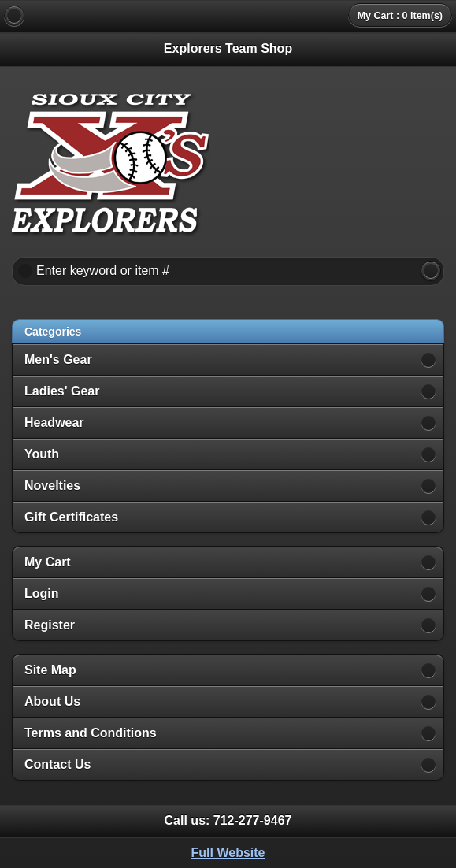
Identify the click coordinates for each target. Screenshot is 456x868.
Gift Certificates (71, 517)
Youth (42, 454)
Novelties (52, 486)
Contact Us (57, 764)
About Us (52, 701)
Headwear (54, 423)
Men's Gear (58, 360)
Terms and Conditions (91, 733)
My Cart (48, 562)
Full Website (228, 853)
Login (42, 594)
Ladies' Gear (62, 391)
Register (50, 625)
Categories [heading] (53, 332)
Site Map (50, 670)
